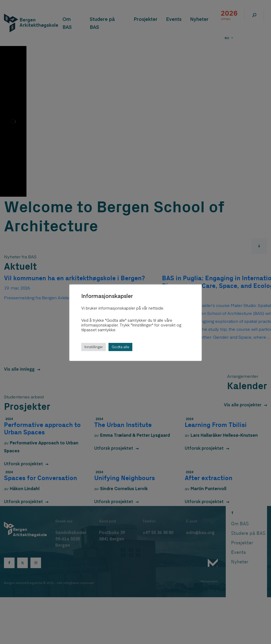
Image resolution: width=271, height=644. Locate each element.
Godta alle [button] (120, 347)
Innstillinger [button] (94, 347)
